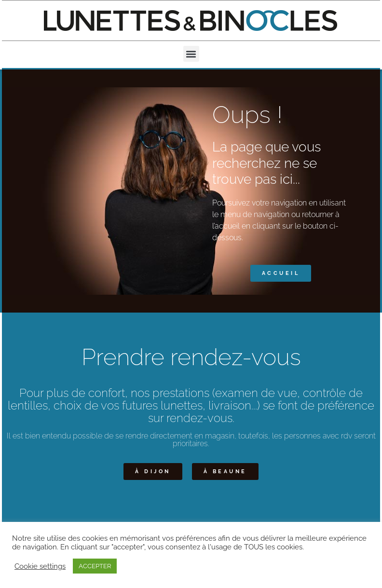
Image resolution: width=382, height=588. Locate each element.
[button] (191, 54)
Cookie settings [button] (40, 566)
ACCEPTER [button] (95, 566)
